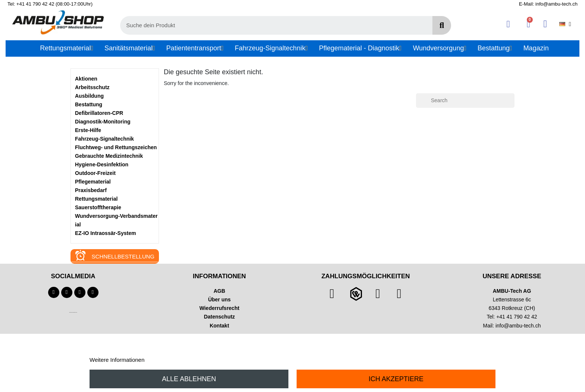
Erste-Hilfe (88, 130)
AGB (219, 291)
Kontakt (219, 326)
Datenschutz (219, 317)
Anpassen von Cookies (174, 360)
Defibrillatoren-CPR (99, 113)
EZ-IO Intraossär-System (105, 233)
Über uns (220, 300)
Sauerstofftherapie (98, 207)
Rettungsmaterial (96, 199)
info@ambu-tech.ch (518, 326)
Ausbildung (89, 96)
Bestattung (89, 104)
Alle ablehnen (189, 379)
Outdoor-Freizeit (95, 173)
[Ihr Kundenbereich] (508, 24)
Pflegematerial (93, 182)
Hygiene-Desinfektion (102, 164)
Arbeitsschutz (92, 87)
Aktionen (86, 79)
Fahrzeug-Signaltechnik (104, 139)
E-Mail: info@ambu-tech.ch (548, 4)
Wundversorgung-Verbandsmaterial (116, 220)
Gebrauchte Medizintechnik (109, 156)
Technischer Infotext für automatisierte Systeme (73, 312)
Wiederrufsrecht (219, 308)
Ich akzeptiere (396, 379)
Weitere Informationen (117, 360)
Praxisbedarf (91, 190)
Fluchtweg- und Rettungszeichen (116, 147)
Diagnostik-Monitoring (103, 122)
